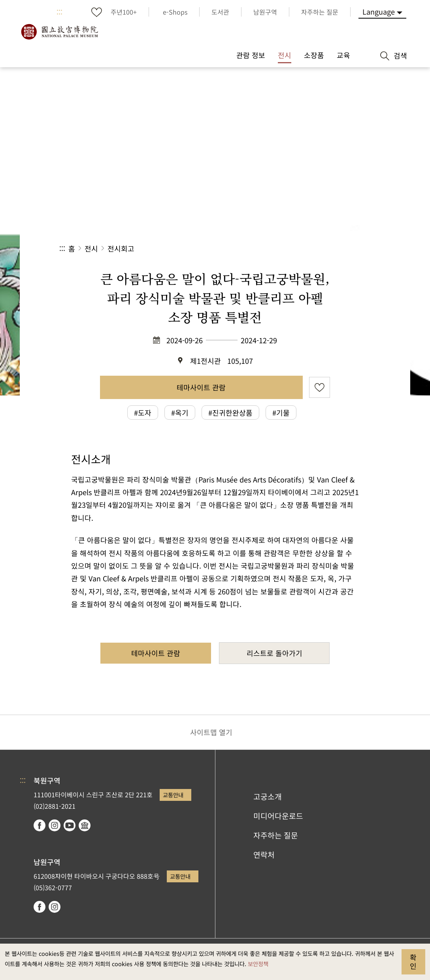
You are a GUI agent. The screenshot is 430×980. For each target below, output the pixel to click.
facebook (40, 825)
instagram (55, 825)
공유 (284, 249)
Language (379, 11)
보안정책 (258, 964)
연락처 (264, 855)
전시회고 (121, 248)
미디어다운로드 (278, 816)
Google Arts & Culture (85, 825)
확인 (413, 961)
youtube (70, 825)
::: (59, 12)
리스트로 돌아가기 (274, 653)
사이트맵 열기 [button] (211, 732)
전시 (91, 248)
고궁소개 (268, 796)
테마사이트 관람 (201, 387)
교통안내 (173, 795)
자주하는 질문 (276, 835)
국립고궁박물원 (59, 32)
